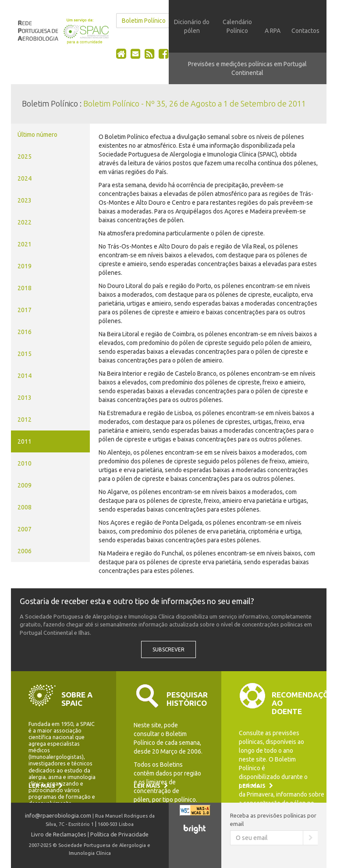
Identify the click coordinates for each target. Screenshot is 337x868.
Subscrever (168, 649)
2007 (25, 529)
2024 (25, 178)
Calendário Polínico (237, 26)
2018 (25, 288)
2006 (25, 551)
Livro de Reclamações (59, 834)
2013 (25, 398)
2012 (25, 420)
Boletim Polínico (144, 21)
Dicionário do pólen (192, 26)
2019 (25, 266)
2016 (25, 332)
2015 (25, 354)
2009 (25, 485)
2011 (25, 441)
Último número (37, 135)
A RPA (273, 31)
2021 (25, 244)
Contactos (305, 31)
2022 (25, 222)
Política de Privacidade (119, 834)
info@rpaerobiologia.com (58, 815)
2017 (25, 310)
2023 (25, 200)
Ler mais (46, 786)
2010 (25, 463)
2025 (25, 157)
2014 (25, 376)
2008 (25, 507)
